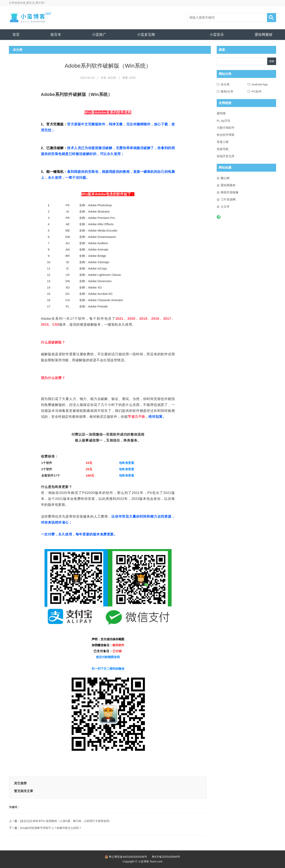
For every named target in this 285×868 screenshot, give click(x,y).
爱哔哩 (221, 113)
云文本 (225, 207)
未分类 (112, 78)
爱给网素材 (264, 35)
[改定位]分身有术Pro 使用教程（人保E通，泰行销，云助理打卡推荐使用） (66, 821)
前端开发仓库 (226, 156)
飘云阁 (225, 178)
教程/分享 (227, 91)
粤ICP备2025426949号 (166, 857)
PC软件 (257, 91)
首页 (16, 35)
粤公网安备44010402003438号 (128, 857)
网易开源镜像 (230, 192)
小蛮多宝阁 (146, 35)
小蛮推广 (99, 35)
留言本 (56, 35)
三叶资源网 (228, 199)
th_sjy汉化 (224, 121)
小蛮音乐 (217, 35)
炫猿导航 (223, 149)
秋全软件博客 (226, 135)
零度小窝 (223, 142)
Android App (260, 84)
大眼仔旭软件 (226, 128)
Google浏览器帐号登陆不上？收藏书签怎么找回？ (51, 828)
